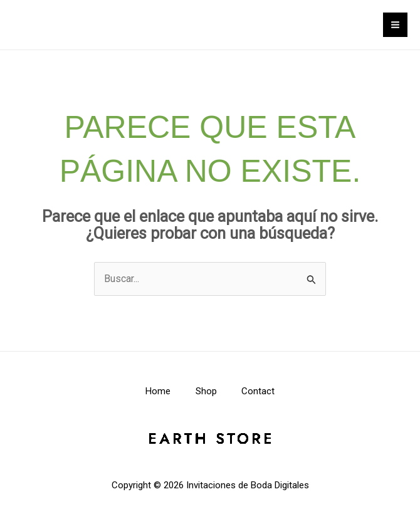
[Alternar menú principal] (395, 25)
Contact (259, 391)
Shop (206, 391)
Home (158, 391)
